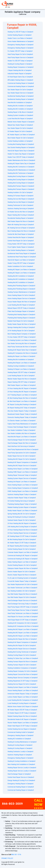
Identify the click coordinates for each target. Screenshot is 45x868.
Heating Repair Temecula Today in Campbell (22, 475)
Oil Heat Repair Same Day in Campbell (20, 77)
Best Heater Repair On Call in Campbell (21, 138)
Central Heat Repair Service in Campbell (21, 777)
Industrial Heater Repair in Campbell (20, 74)
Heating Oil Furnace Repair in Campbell (20, 196)
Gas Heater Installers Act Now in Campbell (22, 433)
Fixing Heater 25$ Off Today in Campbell (21, 244)
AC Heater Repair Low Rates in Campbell (21, 135)
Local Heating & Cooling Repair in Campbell (22, 703)
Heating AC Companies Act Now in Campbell (22, 353)
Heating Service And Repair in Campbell (21, 199)
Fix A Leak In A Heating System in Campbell (22, 578)
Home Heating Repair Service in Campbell (21, 298)
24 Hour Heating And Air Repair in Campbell (22, 523)
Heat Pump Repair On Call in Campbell (20, 54)
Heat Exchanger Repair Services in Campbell (22, 601)
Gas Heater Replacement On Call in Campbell (22, 584)
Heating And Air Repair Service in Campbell (22, 649)
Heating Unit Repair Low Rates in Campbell (22, 482)
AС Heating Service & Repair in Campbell (21, 228)
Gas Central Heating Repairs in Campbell (21, 250)
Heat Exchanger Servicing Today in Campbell (22, 604)
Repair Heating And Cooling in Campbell (21, 215)
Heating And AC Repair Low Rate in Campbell (22, 629)
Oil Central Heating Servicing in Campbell (21, 501)
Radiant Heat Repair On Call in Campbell (21, 321)
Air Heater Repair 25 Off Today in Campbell (22, 543)
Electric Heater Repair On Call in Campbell (21, 572)
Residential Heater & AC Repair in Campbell (22, 719)
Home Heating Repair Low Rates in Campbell (22, 485)
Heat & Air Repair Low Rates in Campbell (21, 260)
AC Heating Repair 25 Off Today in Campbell (22, 536)
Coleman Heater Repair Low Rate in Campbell (23, 552)
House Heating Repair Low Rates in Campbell (23, 690)
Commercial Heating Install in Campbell (21, 732)
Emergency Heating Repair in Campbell (20, 45)
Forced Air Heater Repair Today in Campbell (22, 581)
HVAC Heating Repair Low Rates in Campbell (22, 491)
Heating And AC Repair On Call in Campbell (22, 459)
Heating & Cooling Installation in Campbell (21, 761)
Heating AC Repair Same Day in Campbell (21, 164)
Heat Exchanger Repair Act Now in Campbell (22, 443)
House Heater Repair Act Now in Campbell (22, 302)
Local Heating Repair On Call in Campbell (21, 376)
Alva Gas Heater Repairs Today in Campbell (22, 411)
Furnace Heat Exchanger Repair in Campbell (22, 427)
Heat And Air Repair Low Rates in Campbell (22, 437)
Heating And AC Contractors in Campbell (21, 167)
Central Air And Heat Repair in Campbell (21, 234)
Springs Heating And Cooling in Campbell (21, 327)
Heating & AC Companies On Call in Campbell (22, 623)
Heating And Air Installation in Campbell (21, 360)
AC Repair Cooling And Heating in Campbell (22, 405)
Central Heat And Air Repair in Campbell (21, 237)
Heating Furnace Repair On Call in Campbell (22, 665)
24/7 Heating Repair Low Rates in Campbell (22, 395)
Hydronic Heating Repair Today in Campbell (22, 494)
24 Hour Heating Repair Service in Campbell (22, 533)
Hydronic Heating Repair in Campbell (20, 755)
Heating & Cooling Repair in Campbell (20, 64)
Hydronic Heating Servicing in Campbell (21, 209)
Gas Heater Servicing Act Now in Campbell (22, 343)
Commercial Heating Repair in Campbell (21, 83)
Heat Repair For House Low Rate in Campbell (23, 617)
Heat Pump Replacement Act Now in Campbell (23, 449)
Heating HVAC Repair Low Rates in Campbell (22, 472)
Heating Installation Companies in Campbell (22, 668)
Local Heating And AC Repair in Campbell (21, 305)
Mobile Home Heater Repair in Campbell (21, 122)
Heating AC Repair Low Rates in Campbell (21, 270)
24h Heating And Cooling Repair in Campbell (22, 527)
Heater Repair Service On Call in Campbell (21, 456)
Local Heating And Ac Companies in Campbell (23, 700)
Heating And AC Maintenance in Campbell (21, 170)
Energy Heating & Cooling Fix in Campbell (21, 780)
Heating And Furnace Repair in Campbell (21, 186)
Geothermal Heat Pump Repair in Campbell (22, 254)
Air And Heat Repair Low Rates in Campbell (22, 401)
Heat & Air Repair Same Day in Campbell (21, 151)
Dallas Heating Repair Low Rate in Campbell (22, 562)
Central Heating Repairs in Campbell (20, 35)
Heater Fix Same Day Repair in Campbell (21, 154)
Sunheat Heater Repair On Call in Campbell (22, 520)
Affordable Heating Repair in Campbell (20, 80)
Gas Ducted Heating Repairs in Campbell (21, 147)
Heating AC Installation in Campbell (19, 739)
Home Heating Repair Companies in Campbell (23, 488)
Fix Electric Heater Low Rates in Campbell (22, 421)
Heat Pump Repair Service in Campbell (20, 58)
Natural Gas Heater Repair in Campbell (20, 125)
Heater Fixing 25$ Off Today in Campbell (21, 263)
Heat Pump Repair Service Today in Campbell (23, 610)
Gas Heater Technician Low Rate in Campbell (22, 588)
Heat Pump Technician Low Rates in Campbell (23, 613)
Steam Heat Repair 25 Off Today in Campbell (22, 726)
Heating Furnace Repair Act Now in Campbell (22, 662)
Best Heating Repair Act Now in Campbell (21, 231)
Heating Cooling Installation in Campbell (21, 366)
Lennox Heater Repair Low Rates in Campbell (23, 697)
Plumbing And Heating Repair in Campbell (21, 315)
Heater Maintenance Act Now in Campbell (21, 160)
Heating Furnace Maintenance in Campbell (21, 292)
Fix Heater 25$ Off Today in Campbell (20, 51)
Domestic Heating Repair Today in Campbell (22, 417)
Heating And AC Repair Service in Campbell (22, 466)
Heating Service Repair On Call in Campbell (22, 684)
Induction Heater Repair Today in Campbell (22, 498)
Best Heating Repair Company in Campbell (22, 334)
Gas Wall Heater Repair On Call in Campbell (22, 597)
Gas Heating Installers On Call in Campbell (22, 591)
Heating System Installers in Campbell (20, 115)
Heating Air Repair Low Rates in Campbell (21, 356)
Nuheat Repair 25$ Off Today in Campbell (21, 308)
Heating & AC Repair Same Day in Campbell (22, 350)
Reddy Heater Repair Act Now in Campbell (22, 324)
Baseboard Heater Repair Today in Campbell (22, 414)
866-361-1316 (16, 855)
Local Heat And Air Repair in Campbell (20, 119)
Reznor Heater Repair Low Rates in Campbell (23, 723)
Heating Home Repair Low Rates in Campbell (22, 469)
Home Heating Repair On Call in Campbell (21, 295)
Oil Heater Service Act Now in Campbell (21, 212)
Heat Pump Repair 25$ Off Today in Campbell (23, 607)
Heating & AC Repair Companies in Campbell (22, 462)
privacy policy (7, 858)
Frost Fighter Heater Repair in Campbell (21, 247)
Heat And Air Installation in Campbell (20, 102)
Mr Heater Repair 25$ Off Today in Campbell (22, 710)
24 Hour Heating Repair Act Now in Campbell (22, 530)
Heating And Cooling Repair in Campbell (21, 176)
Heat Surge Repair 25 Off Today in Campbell (22, 620)
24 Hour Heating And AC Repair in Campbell (22, 388)
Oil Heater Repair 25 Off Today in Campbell (22, 713)
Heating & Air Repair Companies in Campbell (22, 642)
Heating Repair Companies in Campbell (21, 67)
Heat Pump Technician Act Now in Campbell (22, 347)
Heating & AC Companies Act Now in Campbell (23, 626)
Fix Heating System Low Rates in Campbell (22, 340)
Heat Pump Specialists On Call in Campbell (22, 453)
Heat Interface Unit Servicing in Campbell (21, 446)
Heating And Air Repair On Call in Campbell (22, 645)
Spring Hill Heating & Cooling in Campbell (21, 517)
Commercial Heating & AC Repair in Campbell (22, 556)
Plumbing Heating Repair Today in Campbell (22, 504)
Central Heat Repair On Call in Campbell (21, 241)
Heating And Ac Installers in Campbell (20, 106)
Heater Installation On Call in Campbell (20, 266)
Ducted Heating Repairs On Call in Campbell (22, 565)
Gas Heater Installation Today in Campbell (21, 430)
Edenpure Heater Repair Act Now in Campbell (23, 568)
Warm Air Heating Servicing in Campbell (21, 225)
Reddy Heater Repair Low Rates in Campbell (22, 511)
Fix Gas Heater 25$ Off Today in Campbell (22, 337)
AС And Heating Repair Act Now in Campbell (22, 398)
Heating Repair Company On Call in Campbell (22, 671)
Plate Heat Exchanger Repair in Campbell (21, 311)
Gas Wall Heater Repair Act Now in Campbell (22, 594)
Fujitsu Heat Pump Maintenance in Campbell (22, 424)
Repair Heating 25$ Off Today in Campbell (22, 382)
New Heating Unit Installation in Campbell (21, 764)
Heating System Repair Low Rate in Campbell (23, 687)
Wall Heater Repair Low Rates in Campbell (22, 385)
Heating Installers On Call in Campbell (20, 192)
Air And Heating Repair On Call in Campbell (22, 539)
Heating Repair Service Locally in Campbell (22, 768)
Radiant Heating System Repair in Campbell (22, 507)
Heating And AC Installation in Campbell (21, 276)
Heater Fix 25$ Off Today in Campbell (20, 61)
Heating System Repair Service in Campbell (22, 478)
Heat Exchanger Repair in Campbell (19, 774)
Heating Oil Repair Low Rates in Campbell (21, 369)
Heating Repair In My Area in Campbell (20, 112)
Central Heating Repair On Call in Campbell (22, 549)
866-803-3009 (12, 804)
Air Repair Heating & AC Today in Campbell (22, 408)
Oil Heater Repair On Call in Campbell (20, 131)
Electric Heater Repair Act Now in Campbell (22, 575)
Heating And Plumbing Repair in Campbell (21, 286)
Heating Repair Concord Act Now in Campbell (22, 674)
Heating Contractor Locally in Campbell (20, 752)
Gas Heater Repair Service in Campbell (20, 93)
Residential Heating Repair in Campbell (21, 218)
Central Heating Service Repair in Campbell (22, 729)
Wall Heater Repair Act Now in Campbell (21, 221)
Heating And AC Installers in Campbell (20, 109)
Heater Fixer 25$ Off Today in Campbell (21, 157)
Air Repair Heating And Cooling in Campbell (22, 546)
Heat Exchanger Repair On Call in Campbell (22, 440)
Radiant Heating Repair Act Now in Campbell (22, 716)
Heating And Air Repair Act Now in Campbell (22, 639)
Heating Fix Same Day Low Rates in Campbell (23, 658)
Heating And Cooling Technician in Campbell (22, 652)
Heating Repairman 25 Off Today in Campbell (22, 681)
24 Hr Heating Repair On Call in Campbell (21, 331)
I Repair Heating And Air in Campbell (20, 70)
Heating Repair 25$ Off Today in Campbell (22, 372)
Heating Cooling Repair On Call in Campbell (22, 655)
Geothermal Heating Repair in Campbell (21, 96)
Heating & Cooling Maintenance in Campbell (22, 742)
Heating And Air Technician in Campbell (20, 173)
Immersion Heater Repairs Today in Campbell (23, 694)
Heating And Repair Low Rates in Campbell (22, 363)
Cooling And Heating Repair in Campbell (21, 144)
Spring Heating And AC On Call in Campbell (22, 514)
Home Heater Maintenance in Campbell (21, 41)
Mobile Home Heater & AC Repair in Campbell (23, 707)
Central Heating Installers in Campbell (20, 141)
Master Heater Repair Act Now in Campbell (22, 379)
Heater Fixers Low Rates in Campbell (20, 38)
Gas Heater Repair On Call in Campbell (20, 90)
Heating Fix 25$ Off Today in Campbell (20, 32)
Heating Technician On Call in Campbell (20, 205)
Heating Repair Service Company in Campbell (23, 678)
